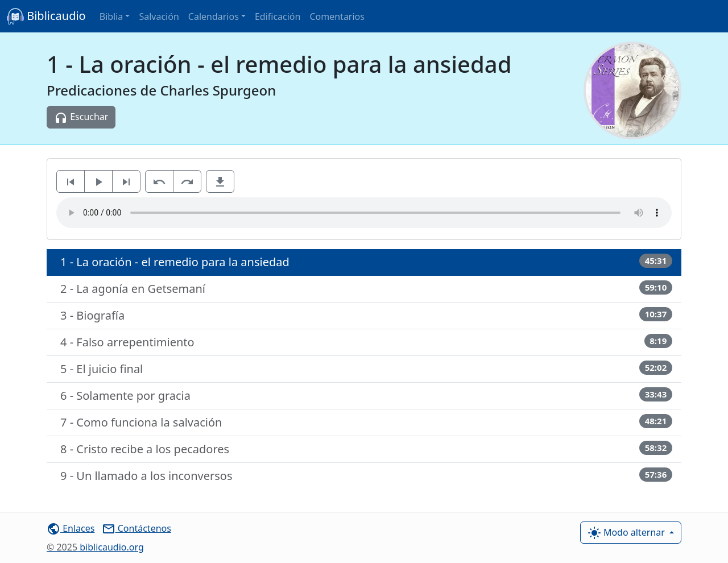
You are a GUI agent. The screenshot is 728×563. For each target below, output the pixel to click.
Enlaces (71, 528)
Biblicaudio (46, 16)
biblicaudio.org (95, 547)
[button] (220, 181)
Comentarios (337, 16)
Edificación (278, 16)
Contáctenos (136, 528)
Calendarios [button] (214, 16)
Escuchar (81, 117)
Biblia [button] (111, 16)
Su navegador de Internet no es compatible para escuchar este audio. (364, 213)
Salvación (159, 16)
